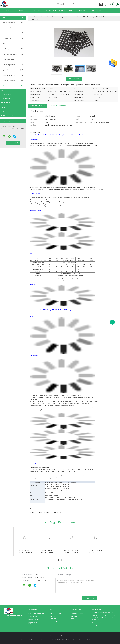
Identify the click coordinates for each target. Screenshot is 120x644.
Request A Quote (96, 10)
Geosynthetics (13, 86)
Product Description (59, 106)
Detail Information (38, 106)
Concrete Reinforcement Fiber (13, 75)
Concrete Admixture (13, 81)
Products (22, 10)
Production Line (77, 613)
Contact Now (74, 79)
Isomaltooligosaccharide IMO (13, 54)
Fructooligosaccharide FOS (13, 49)
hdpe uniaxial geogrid (54, 513)
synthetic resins (13, 70)
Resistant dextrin (13, 33)
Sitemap (53, 636)
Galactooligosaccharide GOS (13, 65)
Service (53, 619)
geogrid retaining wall (38, 513)
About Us (36, 10)
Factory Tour (51, 10)
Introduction (56, 613)
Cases (3, 111)
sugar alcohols (13, 28)
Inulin (13, 44)
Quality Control (66, 10)
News (3, 107)
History (53, 616)
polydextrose (13, 38)
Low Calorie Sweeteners (13, 22)
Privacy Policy (65, 636)
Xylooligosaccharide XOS (13, 59)
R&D (73, 619)
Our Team (54, 622)
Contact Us (80, 10)
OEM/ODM (75, 616)
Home (7, 10)
